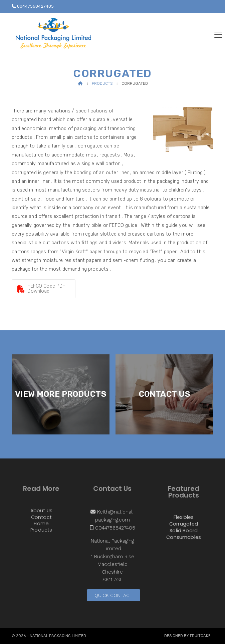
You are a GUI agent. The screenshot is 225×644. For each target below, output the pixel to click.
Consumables (184, 537)
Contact (41, 518)
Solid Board (184, 531)
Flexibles (184, 518)
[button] (218, 35)
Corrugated (184, 524)
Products (102, 83)
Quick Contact (114, 595)
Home (41, 524)
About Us (41, 511)
